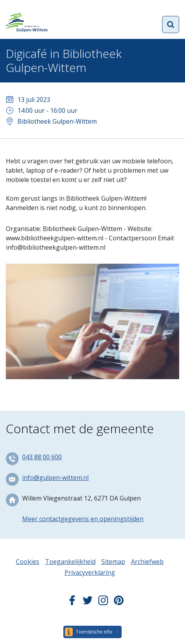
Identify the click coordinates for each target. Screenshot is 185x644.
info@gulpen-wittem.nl (55, 478)
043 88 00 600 (42, 457)
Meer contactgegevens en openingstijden (83, 519)
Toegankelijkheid (70, 562)
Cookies (28, 562)
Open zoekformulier (171, 24)
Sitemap (113, 562)
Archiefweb (147, 562)
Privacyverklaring (90, 572)
